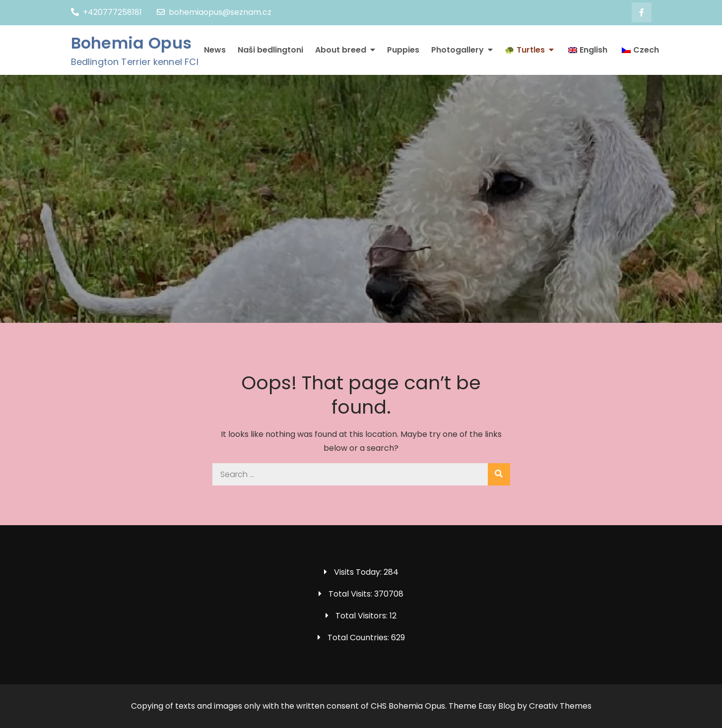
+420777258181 (106, 12)
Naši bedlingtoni (270, 50)
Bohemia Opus (131, 43)
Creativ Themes (560, 706)
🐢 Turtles (525, 50)
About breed (341, 50)
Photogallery (458, 50)
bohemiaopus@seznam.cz (214, 12)
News (215, 50)
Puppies (403, 50)
